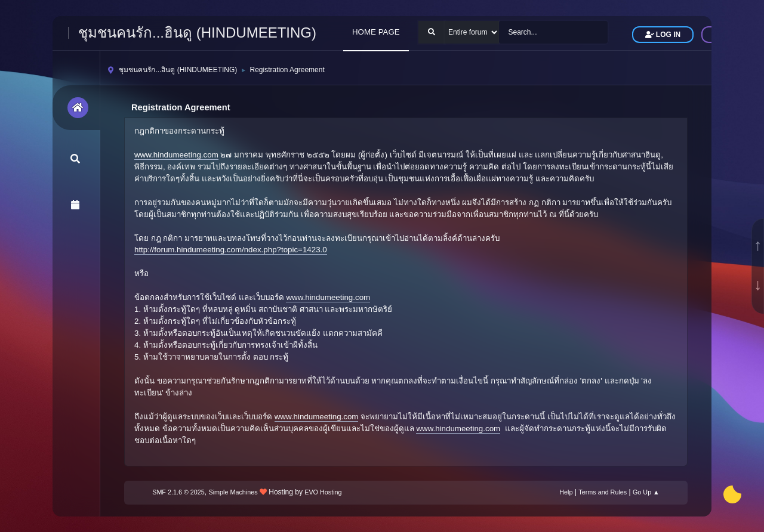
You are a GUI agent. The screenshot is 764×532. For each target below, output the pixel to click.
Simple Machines (233, 492)
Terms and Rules (603, 492)
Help (566, 492)
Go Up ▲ (646, 492)
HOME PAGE (376, 32)
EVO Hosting (323, 492)
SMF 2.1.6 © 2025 (178, 492)
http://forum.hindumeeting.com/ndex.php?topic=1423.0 (231, 250)
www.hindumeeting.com (176, 155)
